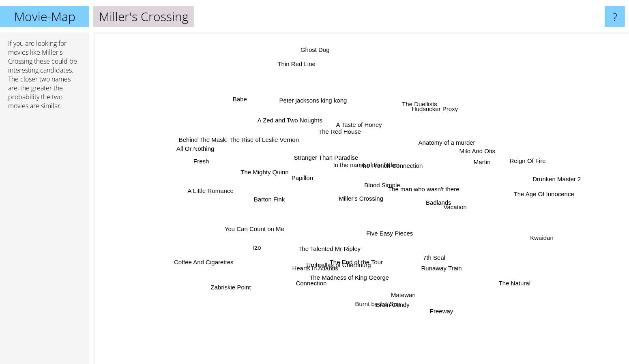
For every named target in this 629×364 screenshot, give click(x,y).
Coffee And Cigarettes (219, 259)
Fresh (212, 162)
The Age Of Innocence (530, 194)
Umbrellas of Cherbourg (342, 259)
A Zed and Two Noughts (298, 129)
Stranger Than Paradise (327, 162)
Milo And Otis (462, 155)
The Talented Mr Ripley (333, 245)
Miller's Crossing (361, 198)
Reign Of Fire (509, 164)
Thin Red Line (304, 73)
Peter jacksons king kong (319, 111)
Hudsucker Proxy (434, 112)
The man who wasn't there (429, 189)
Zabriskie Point (244, 281)
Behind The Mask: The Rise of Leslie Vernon (251, 145)
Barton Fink (273, 201)
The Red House (342, 139)
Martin (469, 166)
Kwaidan (525, 234)
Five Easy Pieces (387, 229)
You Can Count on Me (264, 225)
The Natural (502, 277)
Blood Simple (381, 188)
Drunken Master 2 (536, 180)
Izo (268, 242)
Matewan (400, 286)
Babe (253, 110)
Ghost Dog (316, 46)
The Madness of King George (351, 271)
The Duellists (413, 114)
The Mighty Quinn (275, 175)
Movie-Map (45, 16)
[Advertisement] (45, 240)
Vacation (444, 205)
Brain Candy (390, 293)
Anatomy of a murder (438, 149)
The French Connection (387, 168)
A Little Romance (227, 192)
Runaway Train (433, 260)
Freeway (434, 302)
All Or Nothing (206, 149)
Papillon (306, 180)
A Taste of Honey (360, 131)
